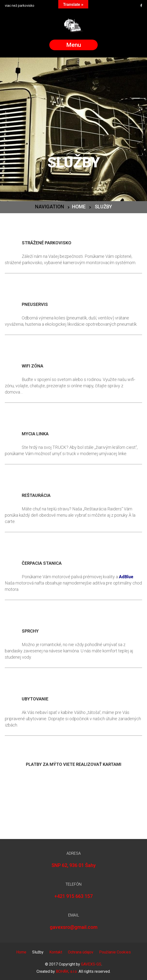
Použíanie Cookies (115, 952)
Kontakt (56, 952)
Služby (38, 952)
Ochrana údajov (81, 952)
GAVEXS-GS (91, 964)
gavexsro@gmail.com (74, 927)
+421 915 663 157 (73, 896)
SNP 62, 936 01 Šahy (74, 865)
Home (79, 207)
